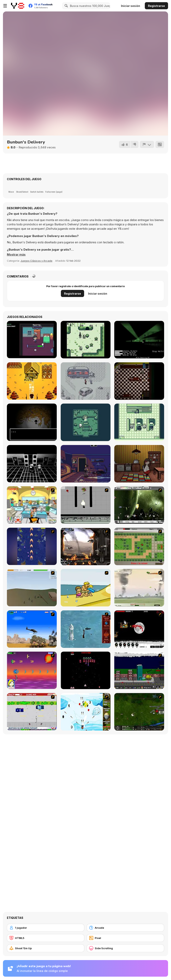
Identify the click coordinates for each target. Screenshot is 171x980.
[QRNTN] (86, 422)
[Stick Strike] (139, 546)
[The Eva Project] (139, 505)
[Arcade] (125, 928)
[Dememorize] (32, 464)
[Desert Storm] (32, 629)
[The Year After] (32, 381)
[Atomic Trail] (139, 340)
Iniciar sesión (131, 6)
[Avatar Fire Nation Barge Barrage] (86, 629)
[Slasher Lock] (139, 381)
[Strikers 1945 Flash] (32, 546)
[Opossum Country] (86, 381)
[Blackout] (86, 464)
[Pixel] (125, 938)
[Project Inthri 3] (32, 670)
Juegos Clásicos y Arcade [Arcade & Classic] (36, 261)
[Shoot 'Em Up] (46, 948)
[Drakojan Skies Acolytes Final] (86, 546)
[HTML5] (46, 938)
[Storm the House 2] (32, 588)
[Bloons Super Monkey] (86, 712)
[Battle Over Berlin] (139, 588)
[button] (16, 255)
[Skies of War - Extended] (139, 712)
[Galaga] (86, 670)
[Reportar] (147, 144)
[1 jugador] (46, 928)
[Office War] (32, 505)
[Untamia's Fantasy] (86, 340)
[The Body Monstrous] (32, 422)
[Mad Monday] (32, 712)
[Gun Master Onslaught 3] (139, 670)
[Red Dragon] (139, 629)
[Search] (66, 6)
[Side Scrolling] (125, 948)
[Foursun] (139, 464)
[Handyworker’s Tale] (32, 340)
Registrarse (156, 6)
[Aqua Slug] (86, 588)
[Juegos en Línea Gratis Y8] (18, 6)
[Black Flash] (86, 505)
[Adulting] (139, 422)
